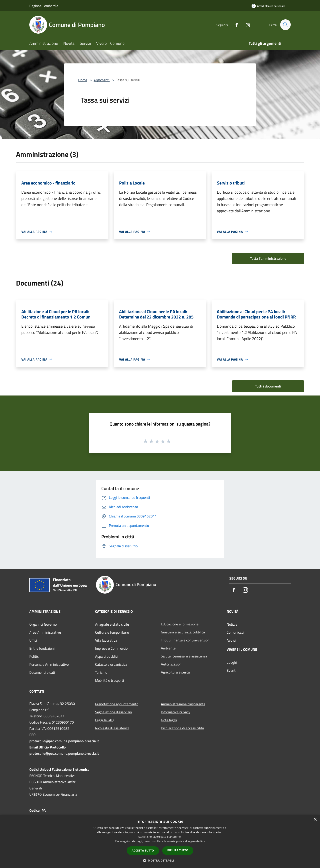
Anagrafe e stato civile (112, 624)
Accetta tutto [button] (143, 851)
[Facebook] (235, 25)
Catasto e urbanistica (111, 664)
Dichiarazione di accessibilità (182, 728)
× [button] (315, 820)
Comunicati (235, 632)
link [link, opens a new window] (203, 841)
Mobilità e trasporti (110, 680)
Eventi (232, 670)
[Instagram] (246, 25)
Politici (34, 656)
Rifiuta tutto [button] (178, 850)
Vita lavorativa (106, 640)
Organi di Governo (43, 624)
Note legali (169, 720)
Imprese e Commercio (111, 648)
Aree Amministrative (45, 632)
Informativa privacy (176, 712)
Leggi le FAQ (104, 720)
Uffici (33, 640)
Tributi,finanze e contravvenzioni (186, 640)
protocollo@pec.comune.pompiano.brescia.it (64, 741)
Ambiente (168, 648)
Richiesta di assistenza (112, 728)
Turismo (101, 672)
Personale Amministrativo (49, 664)
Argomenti (102, 80)
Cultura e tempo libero (112, 632)
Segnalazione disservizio (113, 712)
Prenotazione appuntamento (117, 704)
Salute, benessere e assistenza (184, 656)
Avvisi (231, 640)
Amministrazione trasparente (183, 704)
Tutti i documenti (268, 386)
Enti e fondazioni (42, 648)
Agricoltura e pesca (175, 672)
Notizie (232, 624)
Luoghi (232, 662)
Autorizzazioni (172, 664)
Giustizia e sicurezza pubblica (183, 632)
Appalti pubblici (107, 656)
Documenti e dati (42, 672)
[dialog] (160, 841)
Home (83, 80)
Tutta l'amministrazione (268, 258)
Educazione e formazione (180, 624)
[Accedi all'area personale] (268, 6)
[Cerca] (285, 25)
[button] (160, 860)
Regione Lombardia (44, 6)
